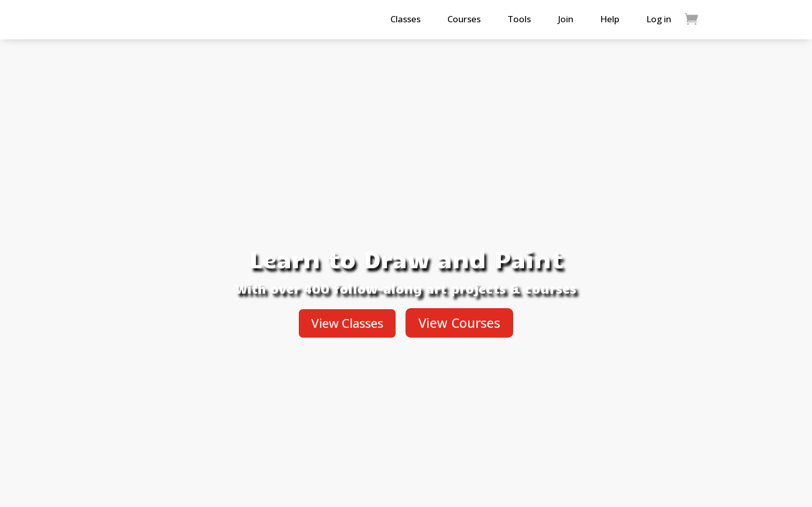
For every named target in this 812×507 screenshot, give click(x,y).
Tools (519, 19)
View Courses (459, 323)
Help (610, 19)
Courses (464, 19)
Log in (659, 19)
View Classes (347, 323)
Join (565, 19)
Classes (405, 19)
